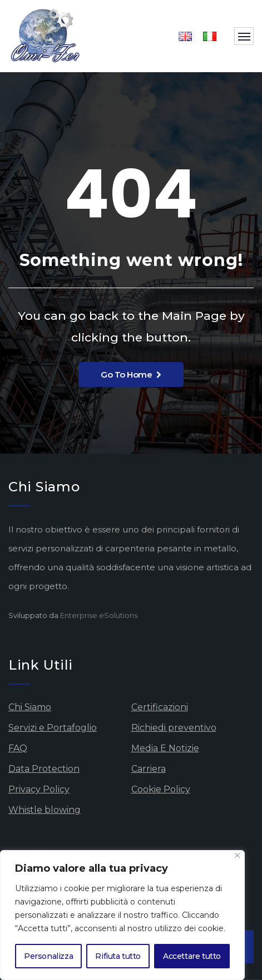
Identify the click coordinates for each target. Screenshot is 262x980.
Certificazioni (160, 707)
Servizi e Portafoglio (53, 728)
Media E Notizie (165, 748)
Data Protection (44, 769)
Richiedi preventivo (174, 728)
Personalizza (48, 956)
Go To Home (131, 375)
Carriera (149, 769)
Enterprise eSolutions (99, 615)
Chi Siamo (30, 707)
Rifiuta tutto (118, 956)
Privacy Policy (39, 789)
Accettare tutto (192, 956)
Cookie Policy (161, 789)
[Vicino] (237, 855)
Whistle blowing (45, 810)
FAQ (18, 748)
